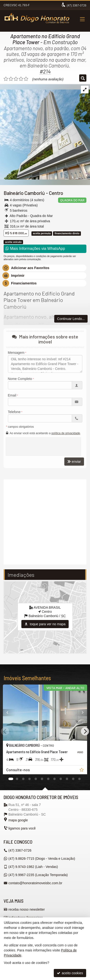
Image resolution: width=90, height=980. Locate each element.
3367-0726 (77, 6)
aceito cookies (70, 973)
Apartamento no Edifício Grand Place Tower (45, 39)
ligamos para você (22, 828)
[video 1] (45, 521)
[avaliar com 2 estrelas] (11, 79)
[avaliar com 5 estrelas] (26, 79)
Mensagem (16, 353)
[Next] (85, 731)
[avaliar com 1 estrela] (6, 79)
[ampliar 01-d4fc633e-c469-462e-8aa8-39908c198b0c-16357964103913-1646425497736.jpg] (45, 132)
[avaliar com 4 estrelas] (21, 79)
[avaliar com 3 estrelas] (16, 79)
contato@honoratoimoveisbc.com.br (35, 883)
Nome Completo (20, 379)
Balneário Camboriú (24, 193)
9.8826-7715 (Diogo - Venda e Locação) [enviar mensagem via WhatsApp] (42, 859)
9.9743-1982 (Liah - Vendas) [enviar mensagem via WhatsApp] (33, 867)
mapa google (18, 820)
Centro (56, 193)
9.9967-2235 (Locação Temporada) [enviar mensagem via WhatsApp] (38, 875)
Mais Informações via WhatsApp (35, 249)
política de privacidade (66, 433)
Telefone (14, 412)
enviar (74, 462)
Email (12, 395)
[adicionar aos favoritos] (82, 770)
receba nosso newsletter (27, 909)
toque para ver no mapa (45, 624)
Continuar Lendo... (71, 319)
